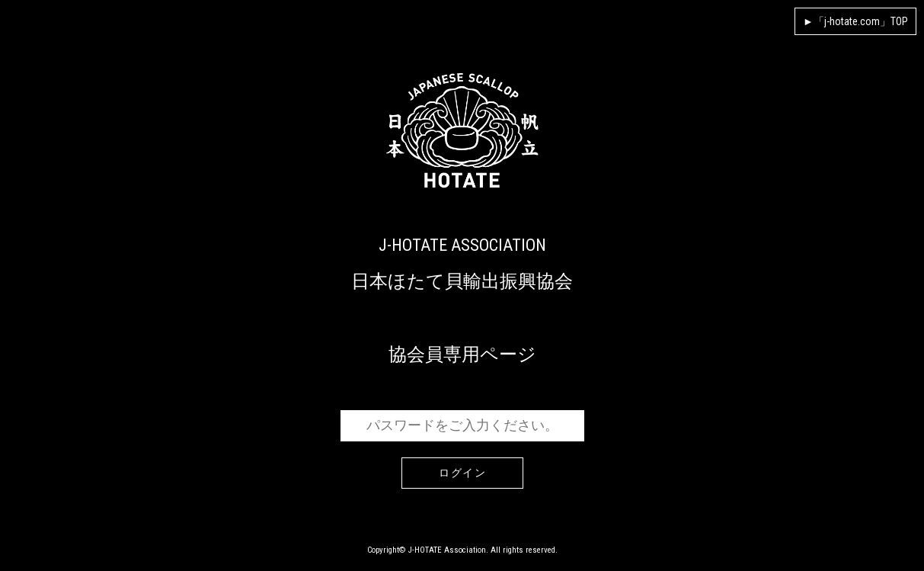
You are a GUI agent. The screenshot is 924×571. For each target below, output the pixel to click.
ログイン (462, 473)
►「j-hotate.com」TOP (855, 21)
